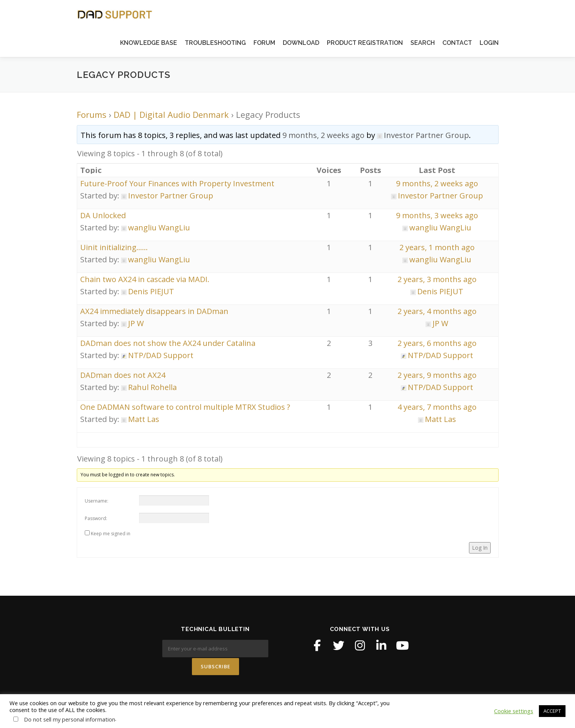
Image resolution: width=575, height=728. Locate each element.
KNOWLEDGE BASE (149, 43)
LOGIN (489, 43)
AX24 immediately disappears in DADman (154, 311)
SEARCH (423, 43)
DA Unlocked (103, 215)
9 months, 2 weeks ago (323, 135)
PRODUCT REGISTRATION (365, 43)
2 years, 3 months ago (437, 279)
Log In (480, 548)
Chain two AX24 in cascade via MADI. (145, 279)
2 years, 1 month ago (437, 247)
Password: (96, 518)
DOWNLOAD (301, 43)
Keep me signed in (111, 534)
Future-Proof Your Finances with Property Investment (177, 183)
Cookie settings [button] (514, 711)
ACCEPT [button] (552, 711)
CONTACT (457, 43)
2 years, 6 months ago (437, 343)
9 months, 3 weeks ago (437, 215)
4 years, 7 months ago (437, 407)
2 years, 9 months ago (437, 375)
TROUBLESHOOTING (215, 43)
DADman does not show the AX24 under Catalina (168, 343)
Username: (97, 501)
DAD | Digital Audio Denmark (171, 114)
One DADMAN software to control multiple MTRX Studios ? (185, 407)
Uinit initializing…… (114, 247)
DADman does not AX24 (123, 375)
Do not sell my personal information (70, 719)
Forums (92, 114)
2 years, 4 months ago (437, 311)
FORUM (264, 43)
